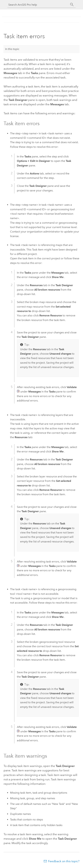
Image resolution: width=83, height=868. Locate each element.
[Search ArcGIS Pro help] (38, 5)
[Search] (72, 5)
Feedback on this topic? (64, 861)
